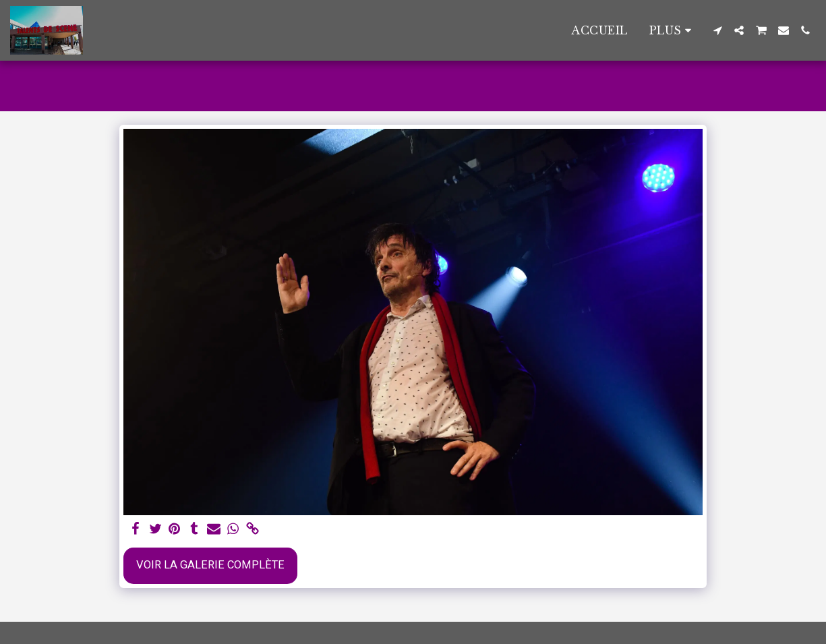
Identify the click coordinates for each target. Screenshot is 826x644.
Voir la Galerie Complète (210, 565)
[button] (717, 30)
